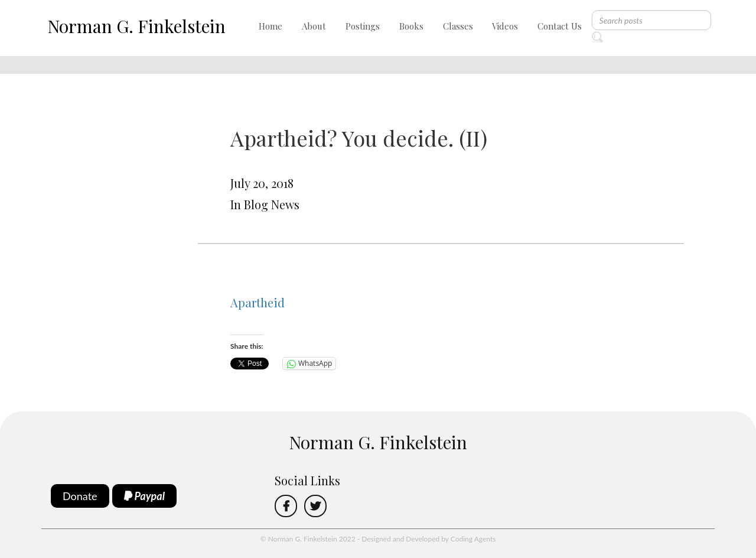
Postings (363, 26)
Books (411, 26)
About (314, 26)
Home (271, 26)
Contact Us (560, 26)
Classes (458, 26)
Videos (505, 26)
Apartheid (258, 302)
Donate (80, 496)
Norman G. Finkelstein (136, 26)
